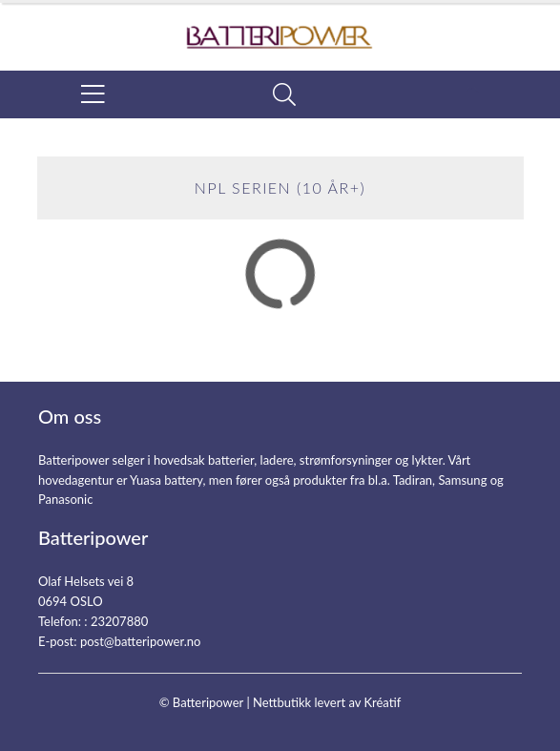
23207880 (119, 621)
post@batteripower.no (141, 641)
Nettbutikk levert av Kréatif (327, 702)
